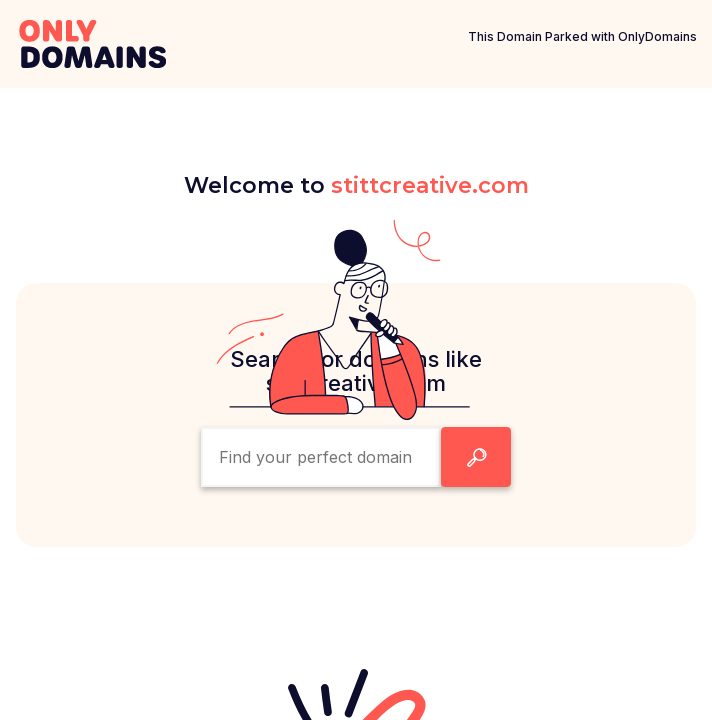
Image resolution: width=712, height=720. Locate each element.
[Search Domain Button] (476, 457)
